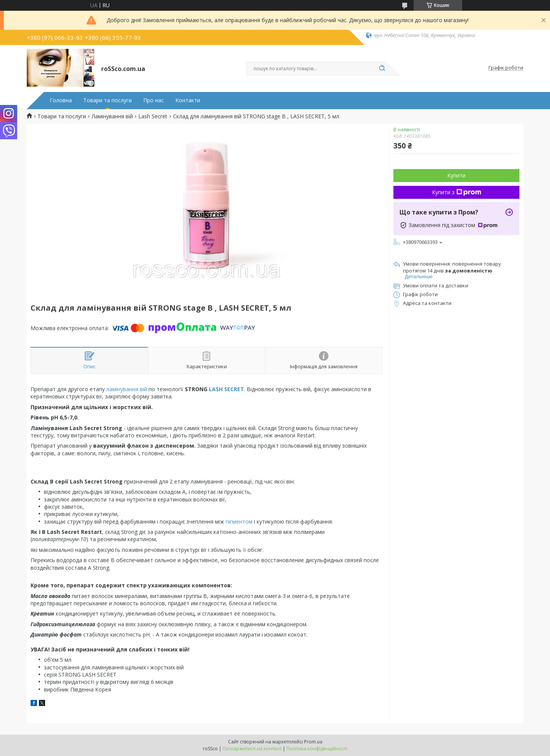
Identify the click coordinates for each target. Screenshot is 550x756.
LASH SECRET (226, 389)
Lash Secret (153, 116)
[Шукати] (382, 69)
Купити (456, 175)
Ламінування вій (112, 116)
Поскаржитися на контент (252, 749)
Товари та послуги (108, 100)
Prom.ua (313, 742)
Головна (61, 100)
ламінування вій (127, 389)
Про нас (154, 100)
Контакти (188, 100)
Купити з (457, 192)
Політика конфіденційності (317, 749)
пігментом (239, 521)
